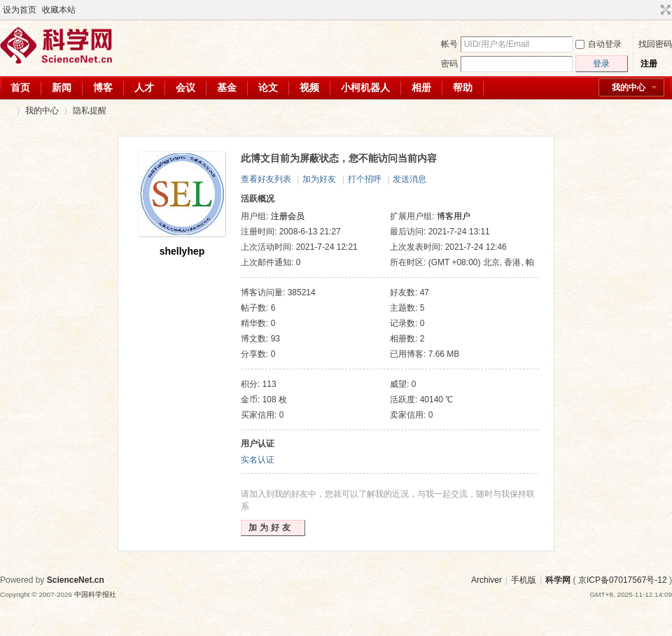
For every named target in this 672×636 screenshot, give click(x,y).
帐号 (449, 44)
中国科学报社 (95, 594)
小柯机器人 (365, 87)
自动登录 (598, 44)
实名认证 (258, 460)
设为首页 (20, 10)
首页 (20, 87)
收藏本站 (59, 10)
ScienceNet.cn (76, 580)
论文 (268, 87)
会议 (185, 87)
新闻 (62, 87)
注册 (649, 64)
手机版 (524, 580)
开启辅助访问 (652, 10)
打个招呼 (365, 179)
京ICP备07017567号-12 (623, 580)
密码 (449, 64)
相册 (421, 87)
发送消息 (409, 179)
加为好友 (319, 179)
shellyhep (182, 251)
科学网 (6, 111)
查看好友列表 (266, 179)
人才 (144, 87)
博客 (103, 87)
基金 (227, 87)
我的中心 (629, 87)
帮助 (463, 87)
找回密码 (655, 44)
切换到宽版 (664, 10)
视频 (309, 87)
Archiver (486, 580)
